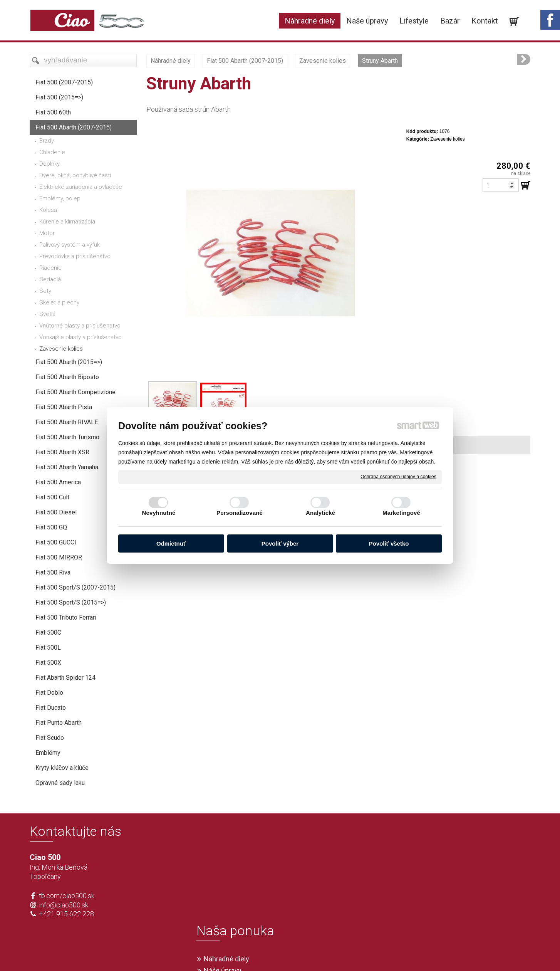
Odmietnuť (171, 543)
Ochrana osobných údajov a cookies (398, 477)
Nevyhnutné (159, 513)
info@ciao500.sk (64, 905)
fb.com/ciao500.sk (67, 896)
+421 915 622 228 (66, 914)
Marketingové (401, 513)
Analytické (320, 513)
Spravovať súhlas (394, 953)
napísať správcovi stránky (258, 953)
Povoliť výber (280, 543)
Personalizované (240, 513)
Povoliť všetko (389, 543)
